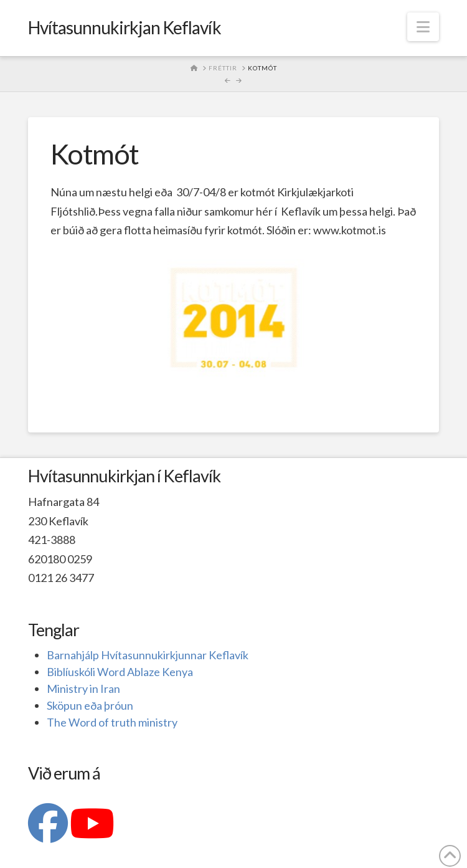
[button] (423, 27)
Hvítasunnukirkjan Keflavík (125, 27)
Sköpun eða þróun (90, 705)
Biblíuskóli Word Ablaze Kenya (120, 672)
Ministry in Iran (83, 689)
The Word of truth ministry (112, 722)
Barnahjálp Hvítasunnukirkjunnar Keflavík (148, 655)
